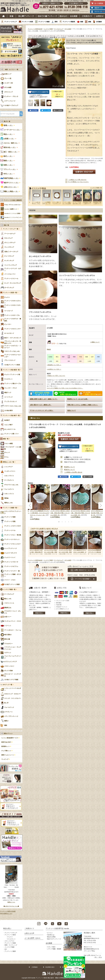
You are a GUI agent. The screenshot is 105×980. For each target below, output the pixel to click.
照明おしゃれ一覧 (8, 462)
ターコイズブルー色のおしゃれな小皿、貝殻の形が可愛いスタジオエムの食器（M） (80, 513)
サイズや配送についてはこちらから (78, 182)
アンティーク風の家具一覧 (11, 370)
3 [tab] (65, 522)
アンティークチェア (11, 22)
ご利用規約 (34, 967)
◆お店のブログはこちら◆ (11, 906)
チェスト (10, 937)
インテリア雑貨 (48, 29)
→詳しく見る (98, 957)
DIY (6, 949)
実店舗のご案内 (89, 933)
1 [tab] (59, 522)
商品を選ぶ (7, 928)
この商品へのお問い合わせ (73, 472)
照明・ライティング (11, 945)
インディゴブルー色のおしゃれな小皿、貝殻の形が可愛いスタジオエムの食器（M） (60, 513)
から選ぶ (7, 125)
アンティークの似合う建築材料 (13, 200)
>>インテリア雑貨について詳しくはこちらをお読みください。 (65, 388)
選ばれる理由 (51, 937)
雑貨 (82, 22)
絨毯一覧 (6, 439)
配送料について (70, 467)
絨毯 (90, 22)
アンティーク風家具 (69, 22)
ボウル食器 (68, 29)
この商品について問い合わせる (77, 180)
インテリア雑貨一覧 (96, 188)
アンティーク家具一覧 (10, 293)
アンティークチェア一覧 (11, 229)
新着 (12, 16)
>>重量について (95, 342)
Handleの (11, 209)
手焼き (12, 205)
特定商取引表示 (50, 967)
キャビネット (11, 939)
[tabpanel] (61, 501)
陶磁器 (49, 349)
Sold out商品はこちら (6, 914)
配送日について (70, 470)
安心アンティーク (26, 16)
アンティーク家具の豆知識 (8, 911)
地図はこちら (11, 902)
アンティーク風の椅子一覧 (11, 416)
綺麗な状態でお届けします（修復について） (44, 399)
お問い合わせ (100, 16)
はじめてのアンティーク (47, 16)
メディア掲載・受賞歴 (54, 949)
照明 (56, 22)
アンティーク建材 (10, 951)
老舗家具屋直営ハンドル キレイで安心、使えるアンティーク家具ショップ (16, 8)
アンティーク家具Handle (35, 29)
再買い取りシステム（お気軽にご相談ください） (83, 405)
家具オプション (8, 734)
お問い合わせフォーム (94, 955)
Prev (32, 543)
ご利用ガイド (87, 16)
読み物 (63, 16)
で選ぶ (9, 143)
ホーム (4, 16)
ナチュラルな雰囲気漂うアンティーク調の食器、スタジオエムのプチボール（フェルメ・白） (40, 513)
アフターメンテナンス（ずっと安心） (42, 410)
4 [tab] (69, 522)
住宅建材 (99, 22)
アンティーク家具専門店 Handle (57, 928)
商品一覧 (6, 225)
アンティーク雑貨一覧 (10, 508)
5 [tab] (72, 522)
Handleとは (51, 935)
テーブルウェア (59, 29)
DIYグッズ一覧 (7, 685)
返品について (72, 410)
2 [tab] (62, 522)
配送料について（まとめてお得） (78, 399)
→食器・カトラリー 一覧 (11, 69)
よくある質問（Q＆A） (33, 938)
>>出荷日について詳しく (54, 369)
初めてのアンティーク (54, 939)
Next (99, 543)
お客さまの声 (29, 933)
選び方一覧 (7, 121)
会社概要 (74, 16)
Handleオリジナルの (12, 214)
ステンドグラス (9, 941)
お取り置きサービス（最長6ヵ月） (41, 405)
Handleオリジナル (13, 217)
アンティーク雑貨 (44, 22)
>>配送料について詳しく (54, 365)
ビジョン (50, 933)
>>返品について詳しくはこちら (56, 376)
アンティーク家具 (28, 22)
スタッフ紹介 (51, 947)
